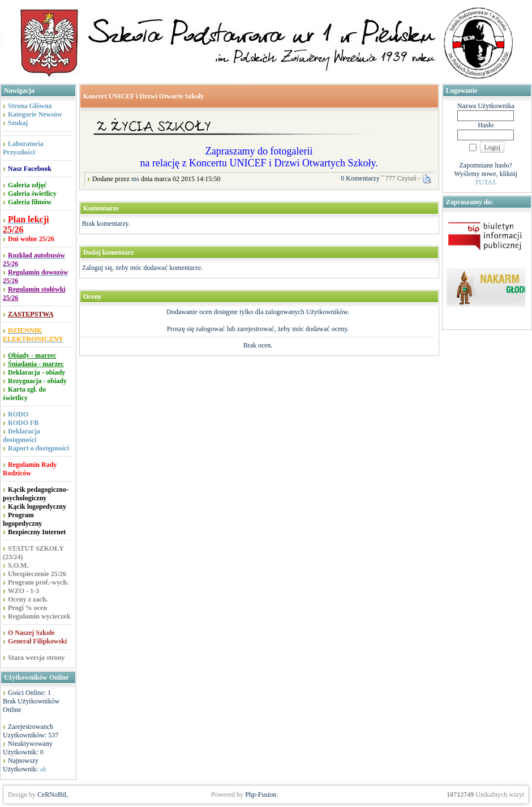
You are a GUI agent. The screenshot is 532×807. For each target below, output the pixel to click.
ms (135, 179)
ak (43, 769)
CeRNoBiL (53, 795)
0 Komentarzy (360, 178)
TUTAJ (485, 182)
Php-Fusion (261, 795)
